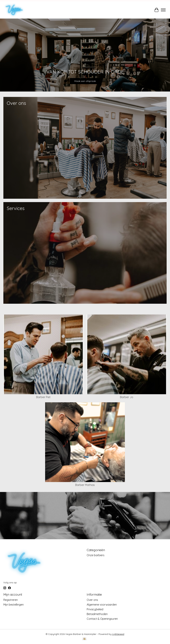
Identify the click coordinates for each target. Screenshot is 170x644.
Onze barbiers (96, 555)
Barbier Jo (127, 397)
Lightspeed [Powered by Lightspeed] (118, 634)
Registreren (11, 600)
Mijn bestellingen (14, 605)
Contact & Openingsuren (102, 619)
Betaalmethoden (97, 614)
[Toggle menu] (163, 10)
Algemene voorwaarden (102, 605)
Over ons (92, 600)
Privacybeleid (95, 609)
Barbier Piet (43, 397)
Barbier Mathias (85, 485)
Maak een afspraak (85, 81)
